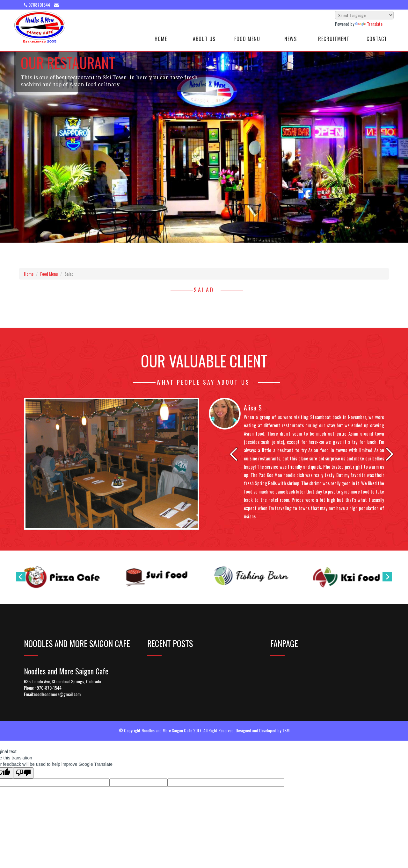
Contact (377, 39)
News (291, 39)
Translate (369, 24)
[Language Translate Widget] (364, 15)
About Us (204, 39)
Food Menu (247, 39)
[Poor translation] (23, 773)
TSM (286, 730)
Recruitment (334, 39)
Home (161, 39)
